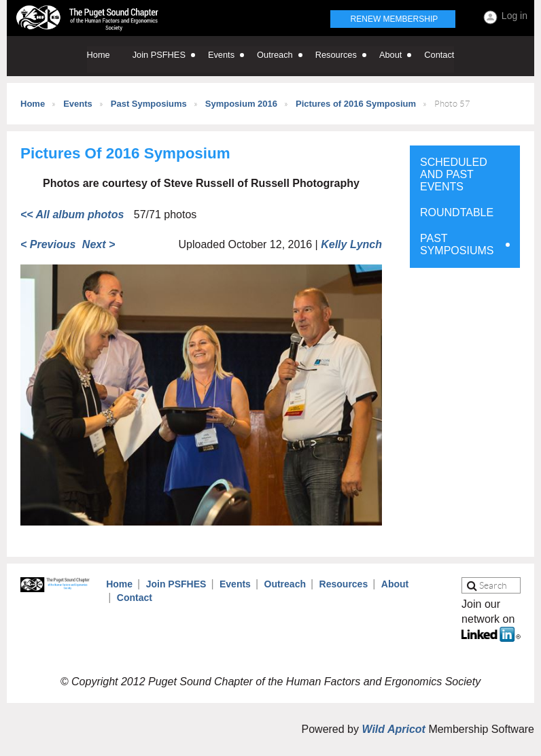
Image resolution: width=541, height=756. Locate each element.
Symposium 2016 (241, 104)
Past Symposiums (149, 104)
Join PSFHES (176, 584)
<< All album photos (72, 214)
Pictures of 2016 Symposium (356, 104)
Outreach (285, 584)
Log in (514, 16)
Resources (344, 584)
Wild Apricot (393, 729)
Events (78, 104)
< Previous (48, 244)
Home (33, 104)
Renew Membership (395, 19)
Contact (135, 598)
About (395, 584)
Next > (99, 244)
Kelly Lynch (351, 244)
